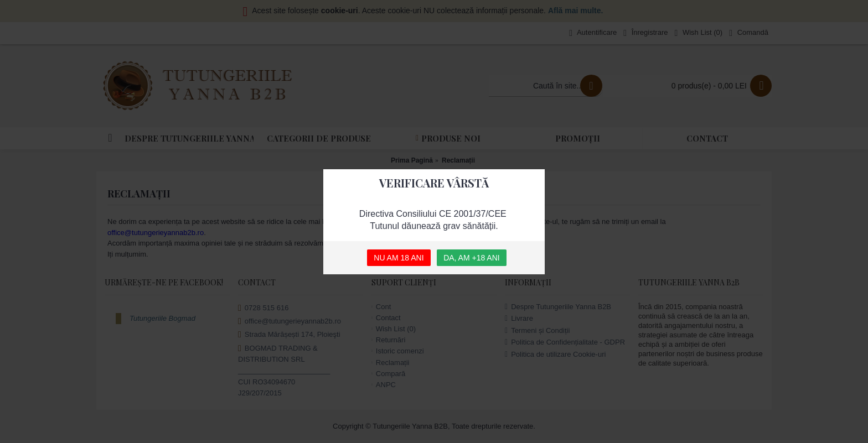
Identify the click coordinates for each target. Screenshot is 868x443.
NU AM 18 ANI (399, 258)
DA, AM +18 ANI (472, 258)
